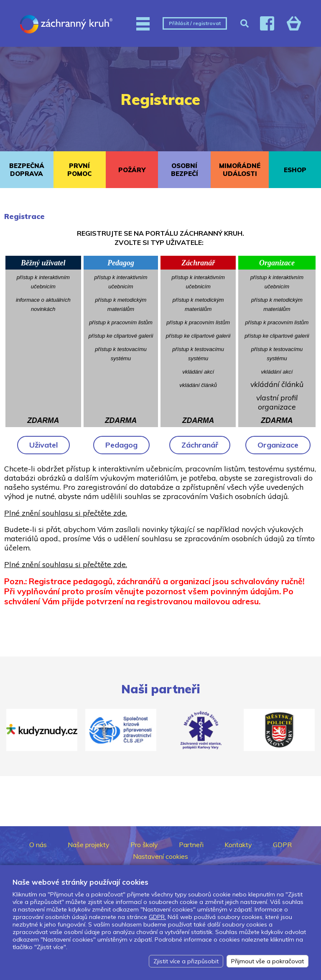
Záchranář (200, 445)
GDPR (282, 845)
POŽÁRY (132, 170)
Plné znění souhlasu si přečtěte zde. (66, 513)
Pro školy (144, 845)
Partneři (191, 845)
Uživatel (43, 445)
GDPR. (157, 917)
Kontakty (238, 845)
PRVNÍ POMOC (79, 170)
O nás (38, 845)
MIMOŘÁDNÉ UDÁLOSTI (240, 170)
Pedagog (121, 445)
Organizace (278, 445)
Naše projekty (89, 845)
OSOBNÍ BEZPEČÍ (185, 170)
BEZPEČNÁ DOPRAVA (27, 170)
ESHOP (295, 170)
